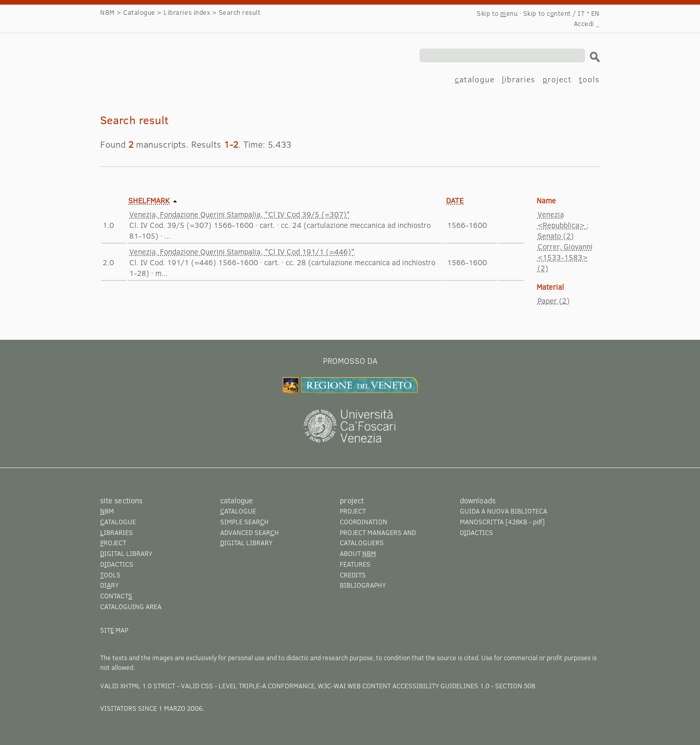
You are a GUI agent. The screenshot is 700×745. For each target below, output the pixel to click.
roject (557, 79)
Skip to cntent (547, 13)
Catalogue (139, 12)
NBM (108, 12)
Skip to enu (497, 13)
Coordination (364, 522)
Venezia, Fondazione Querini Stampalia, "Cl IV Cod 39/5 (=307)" (240, 214)
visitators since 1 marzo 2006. (152, 708)
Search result (152, 59)
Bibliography (363, 585)
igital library (126, 553)
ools (589, 79)
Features (355, 564)
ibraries (519, 79)
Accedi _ (587, 24)
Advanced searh (250, 532)
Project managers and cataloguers (378, 538)
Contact (116, 596)
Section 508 (515, 686)
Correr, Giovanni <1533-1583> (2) (565, 257)
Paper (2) (554, 300)
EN (596, 13)
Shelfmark (149, 200)
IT (581, 13)
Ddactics (117, 564)
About (358, 553)
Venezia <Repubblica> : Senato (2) (563, 225)
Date (455, 200)
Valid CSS (197, 686)
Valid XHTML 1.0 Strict (138, 686)
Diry (109, 585)
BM (107, 511)
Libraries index (187, 12)
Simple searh (244, 522)
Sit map (114, 630)
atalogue (475, 79)
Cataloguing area (131, 607)
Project (353, 511)
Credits (353, 575)
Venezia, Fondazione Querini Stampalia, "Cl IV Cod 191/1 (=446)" (242, 251)
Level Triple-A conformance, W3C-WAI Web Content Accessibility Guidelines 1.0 (354, 686)
